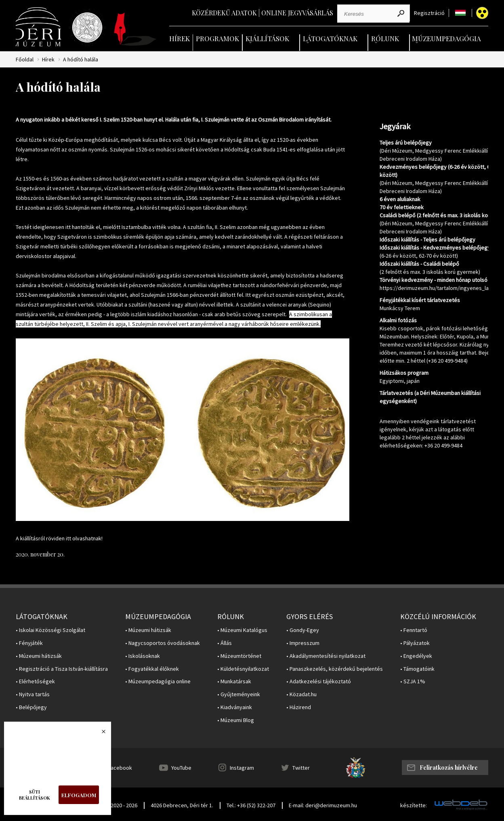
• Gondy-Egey (303, 630)
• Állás (225, 643)
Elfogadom (79, 795)
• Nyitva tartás (33, 694)
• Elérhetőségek (35, 681)
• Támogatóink (417, 669)
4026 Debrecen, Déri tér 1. (182, 805)
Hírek (180, 38)
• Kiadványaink (235, 707)
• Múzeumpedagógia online (158, 681)
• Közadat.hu (301, 694)
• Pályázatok (415, 643)
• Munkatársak (234, 681)
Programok (217, 38)
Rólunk (385, 38)
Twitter (301, 768)
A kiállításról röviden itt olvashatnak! (59, 538)
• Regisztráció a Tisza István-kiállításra (62, 669)
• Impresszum (303, 643)
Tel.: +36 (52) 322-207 (251, 805)
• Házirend (299, 707)
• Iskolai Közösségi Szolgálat (50, 630)
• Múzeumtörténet (239, 656)
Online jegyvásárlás (297, 13)
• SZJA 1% (413, 681)
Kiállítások (267, 38)
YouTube (181, 768)
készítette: (414, 805)
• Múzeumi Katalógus (242, 630)
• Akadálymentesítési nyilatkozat (326, 656)
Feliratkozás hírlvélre (449, 767)
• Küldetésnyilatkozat (243, 669)
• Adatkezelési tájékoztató (319, 681)
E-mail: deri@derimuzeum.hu (323, 805)
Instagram (242, 768)
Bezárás (99, 734)
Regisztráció (429, 13)
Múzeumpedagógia (446, 38)
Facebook (120, 768)
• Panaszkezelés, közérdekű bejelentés (335, 669)
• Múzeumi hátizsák (39, 656)
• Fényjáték (29, 643)
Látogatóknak (330, 38)
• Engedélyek (416, 656)
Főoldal (25, 60)
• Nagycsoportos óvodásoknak (163, 643)
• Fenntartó (414, 630)
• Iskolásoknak (143, 656)
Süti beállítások (35, 795)
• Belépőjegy (31, 707)
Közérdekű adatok (224, 13)
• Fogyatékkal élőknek (152, 669)
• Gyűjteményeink (239, 694)
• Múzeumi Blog (236, 720)
